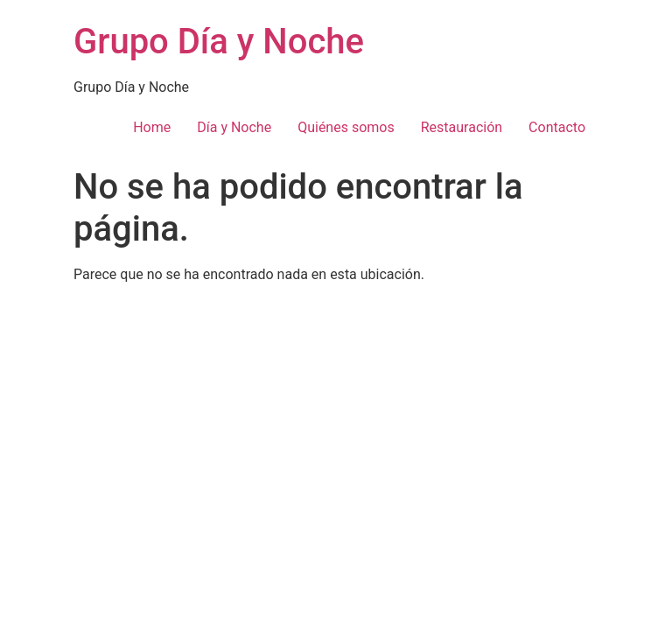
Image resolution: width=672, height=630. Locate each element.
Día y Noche (234, 127)
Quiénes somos (346, 127)
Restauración (462, 127)
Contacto (557, 127)
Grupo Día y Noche (219, 42)
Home (152, 127)
